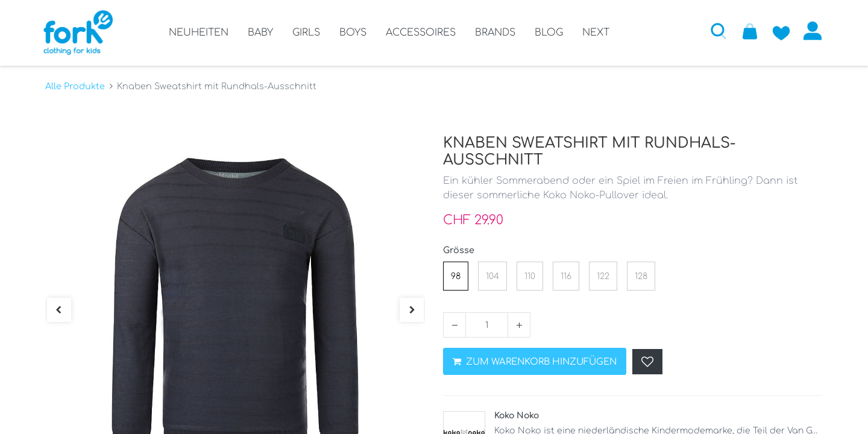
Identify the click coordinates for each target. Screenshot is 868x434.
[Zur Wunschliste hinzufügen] (779, 31)
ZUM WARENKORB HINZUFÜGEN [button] (535, 361)
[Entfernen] (454, 324)
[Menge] (487, 324)
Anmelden (811, 31)
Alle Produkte (75, 85)
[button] (717, 31)
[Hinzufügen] (519, 324)
